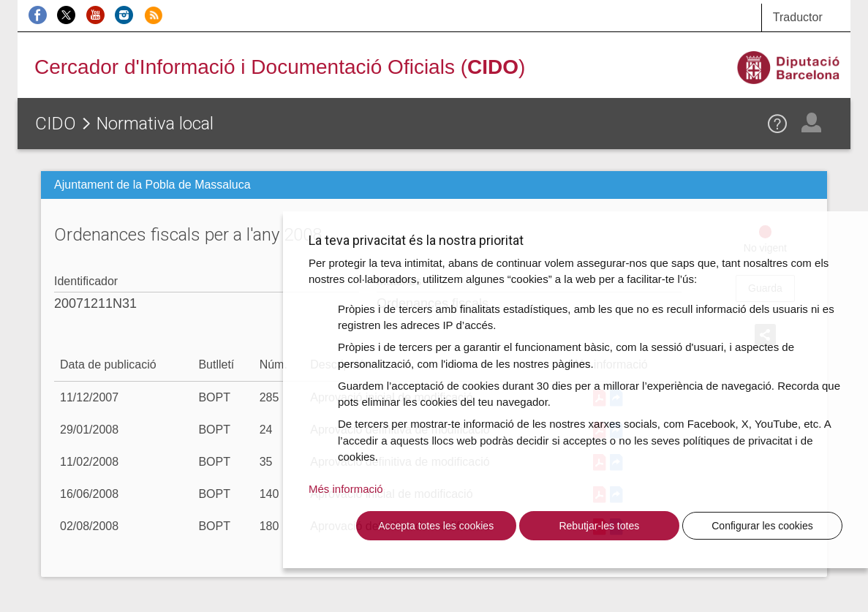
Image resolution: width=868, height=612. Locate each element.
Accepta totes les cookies (436, 526)
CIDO (56, 124)
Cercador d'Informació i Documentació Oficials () (280, 67)
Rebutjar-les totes (599, 526)
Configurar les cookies (762, 526)
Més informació (346, 489)
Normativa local (155, 124)
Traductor (798, 17)
